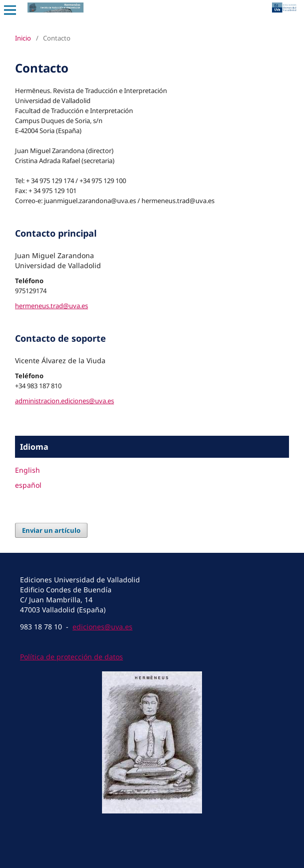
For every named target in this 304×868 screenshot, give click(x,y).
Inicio (23, 38)
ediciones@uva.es (102, 627)
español (28, 485)
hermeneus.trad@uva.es (51, 306)
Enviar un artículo (51, 530)
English (27, 470)
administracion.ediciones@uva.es (64, 401)
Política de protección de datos (71, 657)
